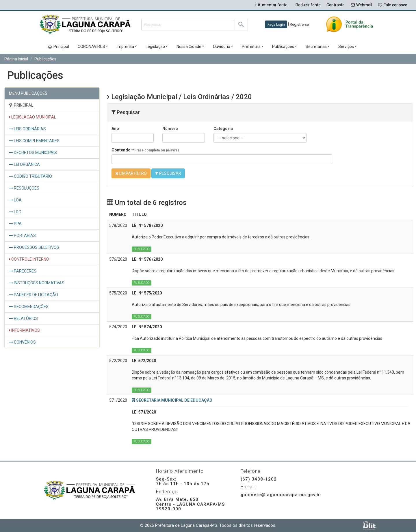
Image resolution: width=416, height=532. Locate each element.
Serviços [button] (348, 47)
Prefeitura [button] (253, 47)
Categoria (223, 129)
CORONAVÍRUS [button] (93, 47)
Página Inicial (16, 59)
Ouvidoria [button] (223, 47)
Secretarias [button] (318, 47)
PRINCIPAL (21, 105)
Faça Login (276, 25)
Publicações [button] (285, 47)
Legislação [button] (157, 47)
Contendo (145, 150)
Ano (115, 129)
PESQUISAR (168, 173)
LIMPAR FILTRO (131, 173)
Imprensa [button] (127, 47)
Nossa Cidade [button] (190, 47)
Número (170, 129)
